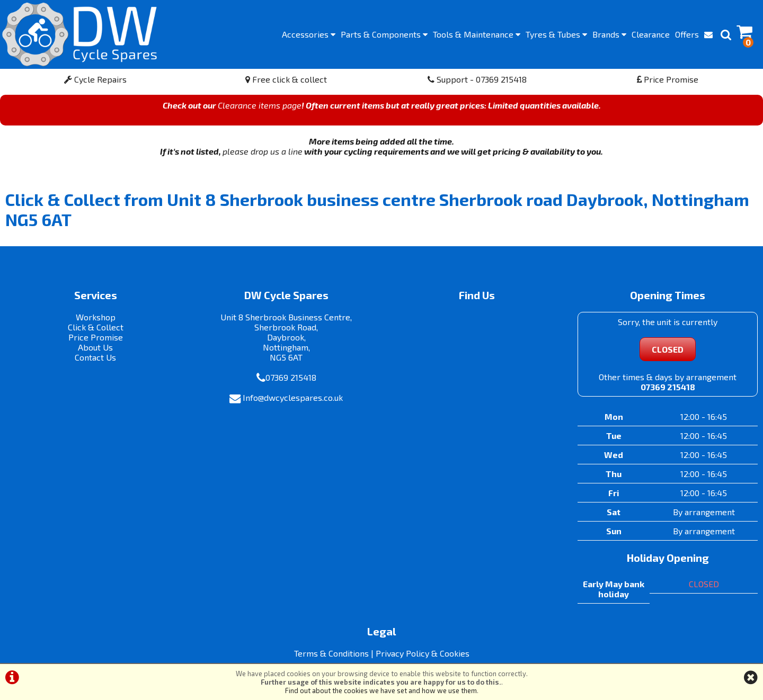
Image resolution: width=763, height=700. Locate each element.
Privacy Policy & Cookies (423, 653)
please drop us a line (263, 151)
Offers (687, 34)
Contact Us (95, 357)
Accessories (309, 34)
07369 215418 (291, 377)
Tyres (556, 34)
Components (384, 34)
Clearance (651, 34)
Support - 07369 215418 (477, 79)
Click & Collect (96, 327)
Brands (609, 34)
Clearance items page (260, 105)
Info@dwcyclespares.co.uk (293, 397)
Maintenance (477, 34)
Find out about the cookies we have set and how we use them (381, 690)
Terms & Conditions (331, 653)
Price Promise (668, 79)
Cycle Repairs (95, 79)
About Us (95, 347)
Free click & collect (286, 79)
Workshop (96, 317)
